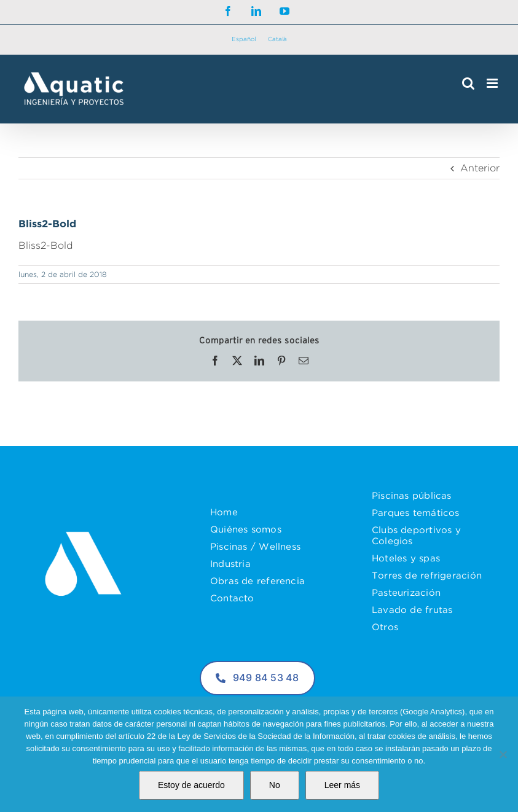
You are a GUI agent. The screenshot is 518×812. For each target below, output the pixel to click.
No (275, 785)
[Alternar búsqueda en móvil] (468, 83)
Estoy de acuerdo (191, 785)
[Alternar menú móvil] (493, 83)
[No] (503, 754)
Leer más (342, 785)
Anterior (480, 168)
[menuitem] (244, 40)
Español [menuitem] (244, 39)
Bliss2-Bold (46, 245)
